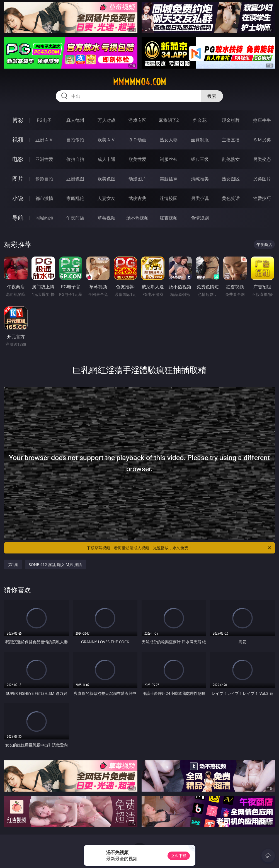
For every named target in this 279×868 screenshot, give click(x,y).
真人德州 (75, 120)
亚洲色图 (75, 179)
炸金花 (200, 120)
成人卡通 (106, 159)
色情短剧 (200, 218)
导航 (18, 218)
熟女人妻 (169, 140)
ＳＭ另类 (262, 140)
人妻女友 (106, 198)
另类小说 (200, 198)
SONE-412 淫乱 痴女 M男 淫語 (55, 564)
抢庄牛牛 (262, 120)
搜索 (212, 96)
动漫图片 (137, 179)
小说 (18, 198)
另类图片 (262, 179)
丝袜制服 (200, 140)
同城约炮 (44, 218)
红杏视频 (169, 218)
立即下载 (179, 856)
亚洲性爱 (44, 159)
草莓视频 (106, 218)
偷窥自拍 (44, 179)
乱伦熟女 (231, 159)
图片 (18, 179)
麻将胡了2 (169, 120)
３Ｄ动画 (137, 140)
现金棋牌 (231, 120)
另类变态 (262, 159)
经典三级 (200, 159)
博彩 (18, 120)
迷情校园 (169, 198)
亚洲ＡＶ (44, 140)
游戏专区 (137, 120)
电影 (18, 159)
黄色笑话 (231, 198)
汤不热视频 (137, 218)
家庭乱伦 (75, 198)
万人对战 (106, 120)
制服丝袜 (169, 159)
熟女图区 (231, 179)
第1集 (13, 564)
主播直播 (231, 140)
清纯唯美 (200, 179)
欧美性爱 (137, 159)
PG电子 (44, 120)
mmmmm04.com (139, 82)
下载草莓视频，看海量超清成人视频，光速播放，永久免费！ (179, 548)
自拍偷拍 (75, 140)
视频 (18, 140)
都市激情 (44, 198)
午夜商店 (75, 218)
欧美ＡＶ (106, 140)
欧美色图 (106, 179)
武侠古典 (137, 198)
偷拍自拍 (75, 159)
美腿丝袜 (169, 179)
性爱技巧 (262, 198)
